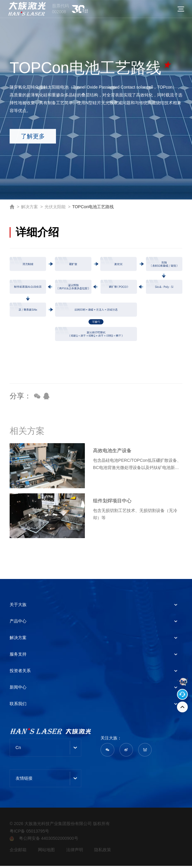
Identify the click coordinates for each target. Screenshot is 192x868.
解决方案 (29, 207)
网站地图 (48, 852)
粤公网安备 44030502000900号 (44, 840)
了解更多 (38, 139)
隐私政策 (107, 852)
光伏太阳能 (55, 207)
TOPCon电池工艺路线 (93, 207)
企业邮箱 (18, 852)
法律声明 (77, 852)
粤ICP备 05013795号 (29, 833)
